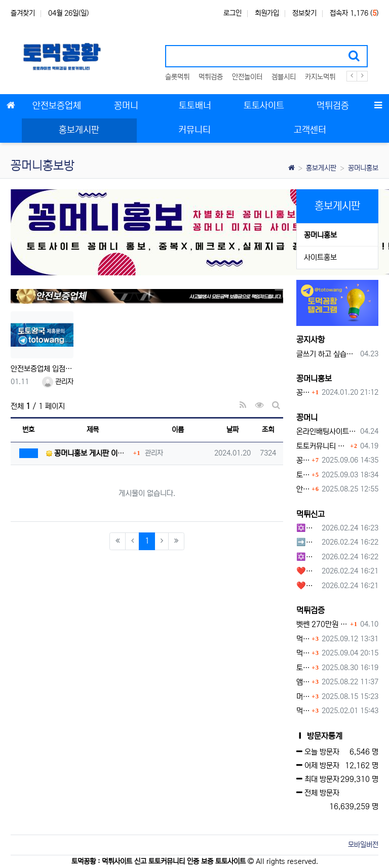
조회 (268, 430)
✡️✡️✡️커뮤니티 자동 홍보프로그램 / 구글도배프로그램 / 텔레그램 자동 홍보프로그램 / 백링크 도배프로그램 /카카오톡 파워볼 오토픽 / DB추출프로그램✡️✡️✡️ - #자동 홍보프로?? (307, 557)
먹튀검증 (211, 77)
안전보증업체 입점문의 (42, 369)
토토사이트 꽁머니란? (303, 475)
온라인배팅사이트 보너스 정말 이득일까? (326, 431)
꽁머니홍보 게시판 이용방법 (303, 392)
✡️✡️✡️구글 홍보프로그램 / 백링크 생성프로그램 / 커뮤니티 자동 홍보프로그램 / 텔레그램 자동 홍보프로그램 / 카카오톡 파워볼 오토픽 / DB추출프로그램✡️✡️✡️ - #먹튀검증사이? (307, 528)
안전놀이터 (247, 77)
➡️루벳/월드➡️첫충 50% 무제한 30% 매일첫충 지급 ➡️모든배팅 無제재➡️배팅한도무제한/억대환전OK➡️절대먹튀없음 (307, 542)
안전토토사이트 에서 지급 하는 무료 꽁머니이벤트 (303, 489)
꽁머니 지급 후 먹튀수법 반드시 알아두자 (303, 460)
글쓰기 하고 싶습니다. (326, 354)
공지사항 (310, 340)
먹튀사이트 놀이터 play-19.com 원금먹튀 (303, 711)
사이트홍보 (320, 257)
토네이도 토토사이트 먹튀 (303, 668)
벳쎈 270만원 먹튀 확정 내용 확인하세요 (322, 624)
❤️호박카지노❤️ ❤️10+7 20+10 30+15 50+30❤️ (307, 571)
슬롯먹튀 (177, 77)
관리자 (58, 382)
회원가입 (267, 13)
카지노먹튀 (320, 77)
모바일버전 (363, 845)
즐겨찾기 (23, 13)
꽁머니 (307, 418)
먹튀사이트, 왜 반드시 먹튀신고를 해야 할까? (303, 653)
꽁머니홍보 (363, 168)
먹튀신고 (310, 514)
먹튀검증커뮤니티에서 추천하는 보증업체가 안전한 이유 (303, 639)
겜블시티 (284, 77)
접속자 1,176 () (354, 13)
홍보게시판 (321, 168)
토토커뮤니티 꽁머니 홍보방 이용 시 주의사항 (322, 446)
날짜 (232, 430)
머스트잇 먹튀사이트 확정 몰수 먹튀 (303, 697)
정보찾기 (304, 13)
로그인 (232, 13)
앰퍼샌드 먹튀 (303, 682)
